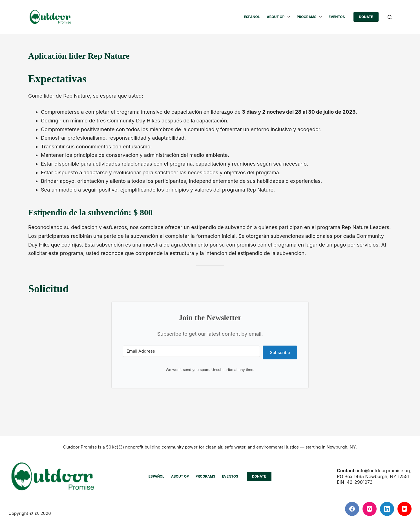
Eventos (337, 17)
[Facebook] (352, 509)
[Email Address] (191, 351)
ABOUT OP (279, 17)
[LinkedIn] (387, 509)
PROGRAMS (310, 17)
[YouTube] (404, 509)
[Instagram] (370, 509)
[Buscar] (390, 17)
